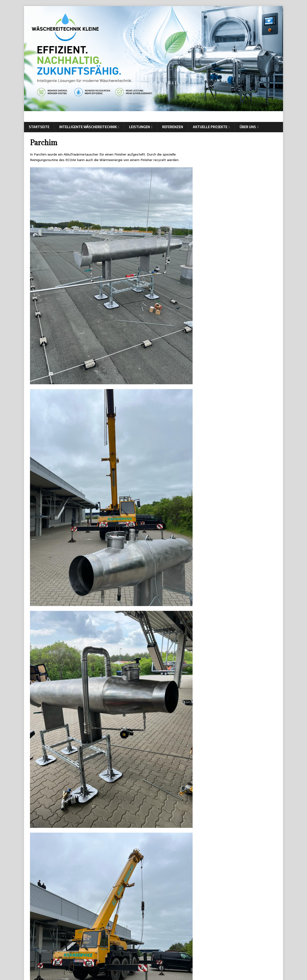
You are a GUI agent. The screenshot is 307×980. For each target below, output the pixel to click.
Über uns (248, 127)
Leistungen (139, 127)
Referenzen (173, 127)
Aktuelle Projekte (210, 127)
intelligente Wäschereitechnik (88, 127)
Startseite (39, 127)
